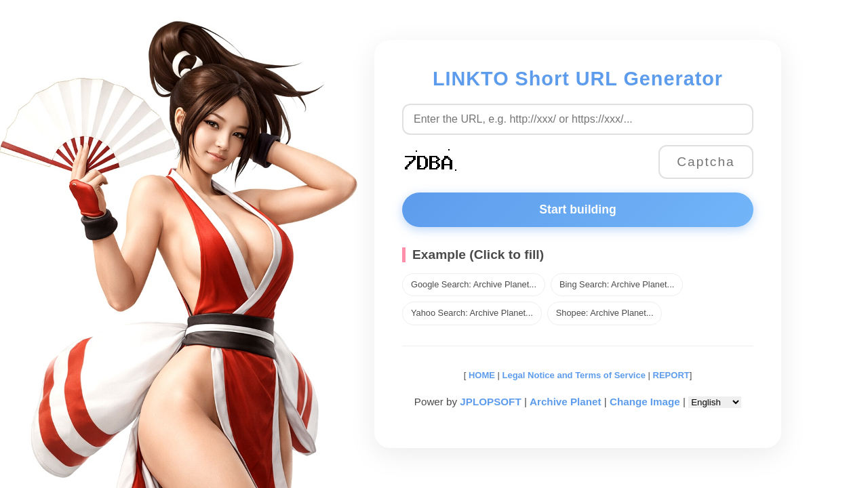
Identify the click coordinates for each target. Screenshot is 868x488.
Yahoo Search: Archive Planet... (472, 313)
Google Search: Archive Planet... (474, 284)
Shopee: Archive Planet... (605, 313)
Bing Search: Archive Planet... (617, 284)
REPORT (671, 375)
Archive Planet (566, 402)
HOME (480, 375)
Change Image (645, 402)
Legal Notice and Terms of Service (574, 375)
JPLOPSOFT (490, 402)
